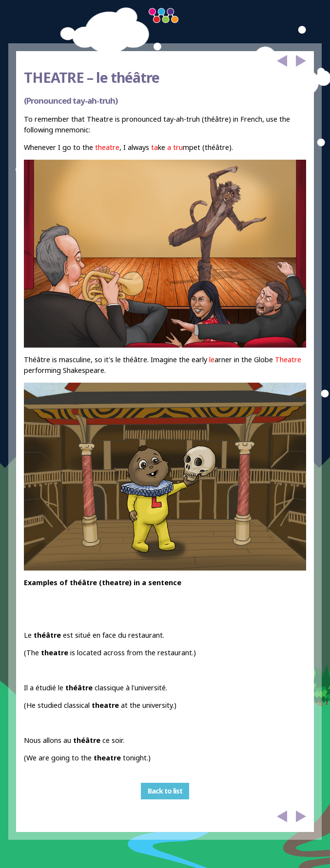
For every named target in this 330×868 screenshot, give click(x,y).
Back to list (165, 791)
